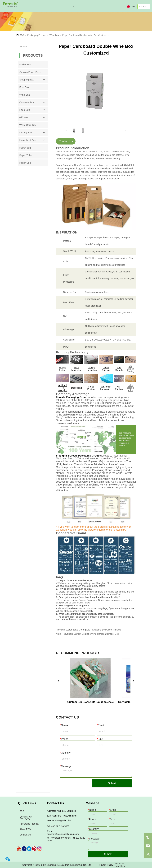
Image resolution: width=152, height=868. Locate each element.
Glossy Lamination (91, 369)
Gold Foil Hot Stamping (63, 388)
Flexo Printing (91, 388)
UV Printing (119, 388)
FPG (22, 35)
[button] (73, 7)
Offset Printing (106, 369)
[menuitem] (73, 6)
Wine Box (54, 35)
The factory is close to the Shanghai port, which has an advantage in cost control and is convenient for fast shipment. (95, 480)
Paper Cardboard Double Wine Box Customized (86, 35)
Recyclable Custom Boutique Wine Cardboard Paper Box (90, 634)
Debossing (76, 388)
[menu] (73, 6)
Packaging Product (37, 35)
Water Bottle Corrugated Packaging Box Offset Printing (93, 630)
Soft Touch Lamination (106, 388)
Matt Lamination (77, 369)
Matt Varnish (119, 369)
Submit (112, 783)
